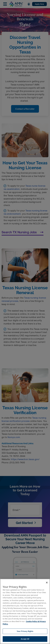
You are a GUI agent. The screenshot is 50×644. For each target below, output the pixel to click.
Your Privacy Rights (25, 631)
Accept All (25, 639)
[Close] (47, 583)
